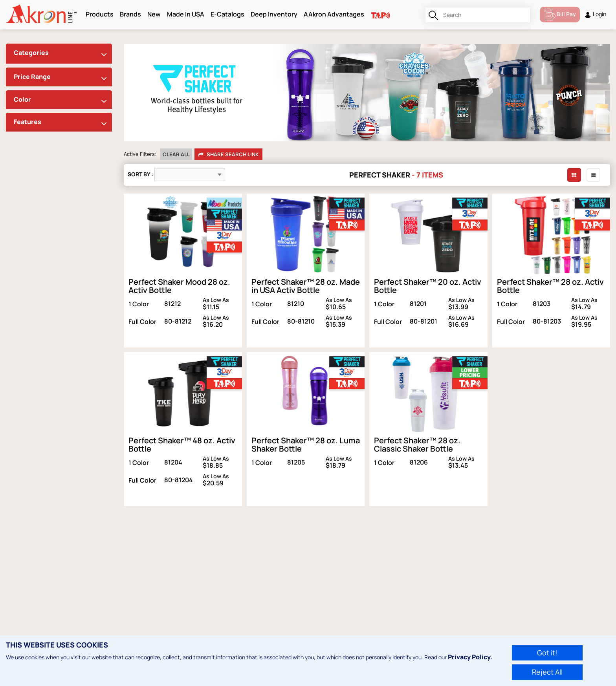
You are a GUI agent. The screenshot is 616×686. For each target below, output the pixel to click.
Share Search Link (228, 155)
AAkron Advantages (334, 14)
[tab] (59, 54)
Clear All (176, 154)
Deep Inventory (274, 14)
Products (100, 14)
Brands (130, 14)
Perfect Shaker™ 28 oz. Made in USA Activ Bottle (306, 286)
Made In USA (186, 14)
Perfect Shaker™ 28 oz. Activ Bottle (550, 286)
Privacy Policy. (470, 657)
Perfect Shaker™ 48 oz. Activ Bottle (182, 445)
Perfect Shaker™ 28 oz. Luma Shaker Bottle (306, 445)
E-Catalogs (227, 14)
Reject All (547, 672)
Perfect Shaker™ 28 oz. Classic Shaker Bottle (417, 445)
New (154, 14)
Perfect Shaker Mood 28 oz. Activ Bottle (179, 286)
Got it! (547, 653)
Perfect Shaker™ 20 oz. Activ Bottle (428, 286)
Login (595, 14)
